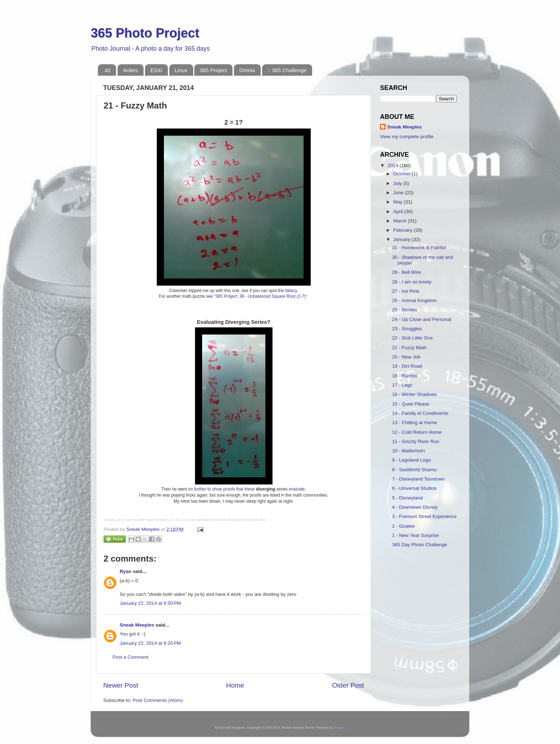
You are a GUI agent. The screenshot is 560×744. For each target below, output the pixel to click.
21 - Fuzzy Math (409, 348)
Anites (130, 70)
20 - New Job (406, 357)
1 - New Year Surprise (416, 535)
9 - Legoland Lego (412, 460)
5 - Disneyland (407, 498)
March (401, 221)
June (399, 193)
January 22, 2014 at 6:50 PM (150, 603)
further (200, 489)
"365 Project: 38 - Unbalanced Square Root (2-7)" (261, 296)
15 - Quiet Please (411, 404)
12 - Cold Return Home (417, 432)
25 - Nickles (405, 310)
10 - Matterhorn (409, 451)
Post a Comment (131, 657)
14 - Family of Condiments (420, 413)
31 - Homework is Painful (419, 248)
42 (108, 70)
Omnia (247, 70)
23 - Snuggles (407, 329)
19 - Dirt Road (407, 366)
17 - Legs (402, 385)
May (398, 202)
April (399, 212)
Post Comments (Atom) (158, 700)
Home (235, 685)
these (249, 489)
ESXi (156, 70)
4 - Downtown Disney (415, 507)
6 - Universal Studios (414, 488)
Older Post (348, 685)
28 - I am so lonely (412, 282)
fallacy (291, 291)
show (217, 489)
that (240, 489)
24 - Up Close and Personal (422, 319)
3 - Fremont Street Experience (424, 516)
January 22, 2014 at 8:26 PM (150, 643)
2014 (394, 165)
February (404, 230)
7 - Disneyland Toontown (419, 479)
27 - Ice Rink (406, 291)
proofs (229, 489)
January (402, 239)
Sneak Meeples (137, 625)
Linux (181, 70)
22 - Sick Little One (412, 338)
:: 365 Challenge (287, 70)
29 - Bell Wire (407, 272)
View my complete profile (407, 137)
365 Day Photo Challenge (420, 545)
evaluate (297, 489)
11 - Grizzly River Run (416, 441)
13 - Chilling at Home (415, 423)
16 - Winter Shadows (414, 394)
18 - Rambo (405, 376)
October (402, 174)
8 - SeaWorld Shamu (414, 470)
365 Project (213, 70)
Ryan (126, 571)
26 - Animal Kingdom (414, 300)
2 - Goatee (404, 526)
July (398, 183)
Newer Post (121, 685)
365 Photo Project (145, 33)
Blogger (339, 728)
